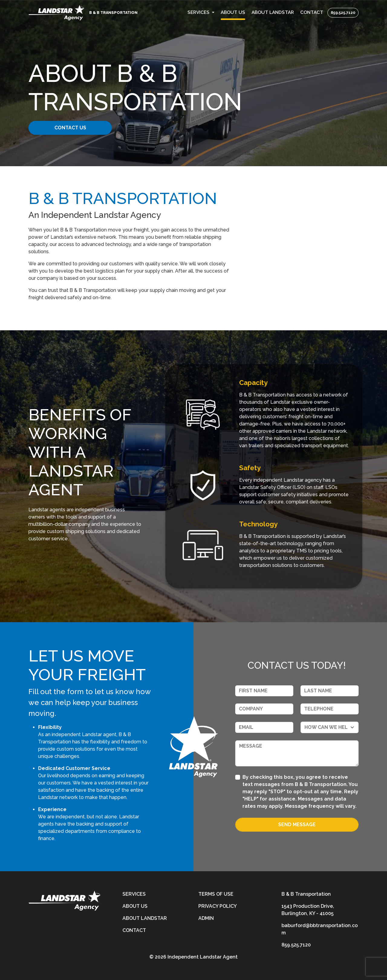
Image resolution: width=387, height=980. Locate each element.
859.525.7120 (343, 13)
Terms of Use (216, 894)
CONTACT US (75, 128)
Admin (206, 918)
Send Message (297, 825)
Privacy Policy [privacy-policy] (218, 906)
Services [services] (134, 894)
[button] (201, 13)
